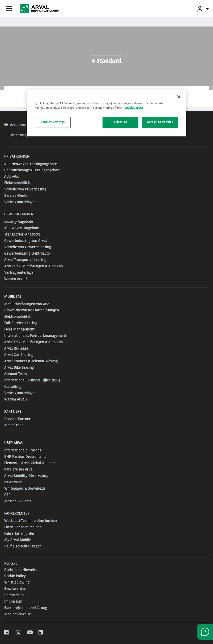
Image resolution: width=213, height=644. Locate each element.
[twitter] (18, 633)
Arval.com (19, 125)
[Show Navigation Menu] (9, 9)
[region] (106, 114)
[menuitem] (203, 9)
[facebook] (7, 633)
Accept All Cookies (160, 122)
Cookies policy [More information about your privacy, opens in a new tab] (134, 108)
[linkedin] (41, 633)
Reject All (120, 122)
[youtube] (30, 633)
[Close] (179, 97)
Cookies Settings (53, 122)
